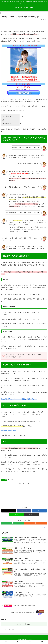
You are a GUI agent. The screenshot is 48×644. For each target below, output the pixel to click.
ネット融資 (4, 480)
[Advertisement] (24, 25)
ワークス (11, 480)
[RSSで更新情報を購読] (36, 523)
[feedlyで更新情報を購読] (12, 523)
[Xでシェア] (9, 511)
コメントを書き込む (24, 625)
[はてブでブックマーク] (39, 511)
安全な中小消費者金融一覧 (9, 431)
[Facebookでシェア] (24, 511)
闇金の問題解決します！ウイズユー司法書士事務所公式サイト (19, 399)
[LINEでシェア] (16, 515)
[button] (32, 515)
